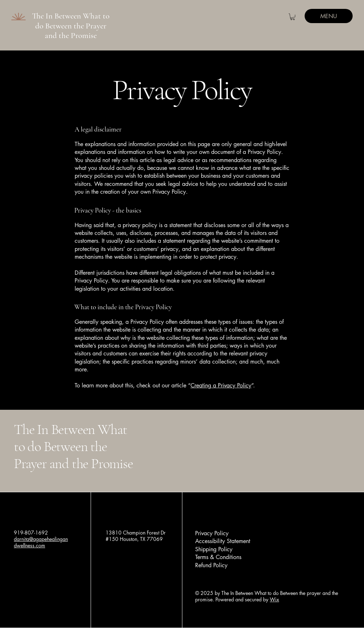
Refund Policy (211, 565)
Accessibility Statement (223, 541)
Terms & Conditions (218, 557)
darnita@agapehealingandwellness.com (41, 542)
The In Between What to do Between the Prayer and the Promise (71, 26)
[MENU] (329, 16)
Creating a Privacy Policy (221, 385)
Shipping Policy (214, 549)
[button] (293, 17)
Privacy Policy (212, 533)
